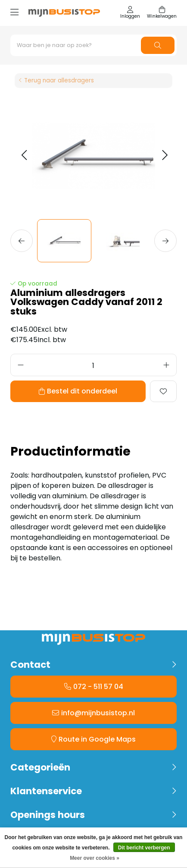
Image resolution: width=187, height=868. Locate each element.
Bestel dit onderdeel (82, 391)
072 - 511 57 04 (98, 687)
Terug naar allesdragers (59, 80)
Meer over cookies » (95, 858)
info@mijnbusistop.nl (98, 713)
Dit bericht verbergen (144, 848)
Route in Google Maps (97, 739)
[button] (24, 156)
